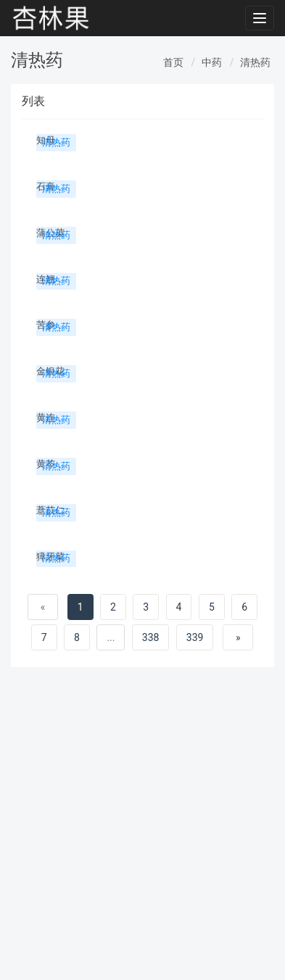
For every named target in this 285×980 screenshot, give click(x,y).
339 (195, 637)
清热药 (255, 62)
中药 (212, 62)
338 (151, 637)
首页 (173, 62)
